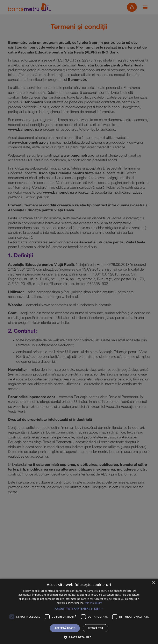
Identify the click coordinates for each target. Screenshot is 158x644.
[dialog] (79, 322)
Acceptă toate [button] (65, 628)
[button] (79, 609)
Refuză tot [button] (95, 628)
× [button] (153, 583)
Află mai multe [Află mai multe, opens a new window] (94, 603)
